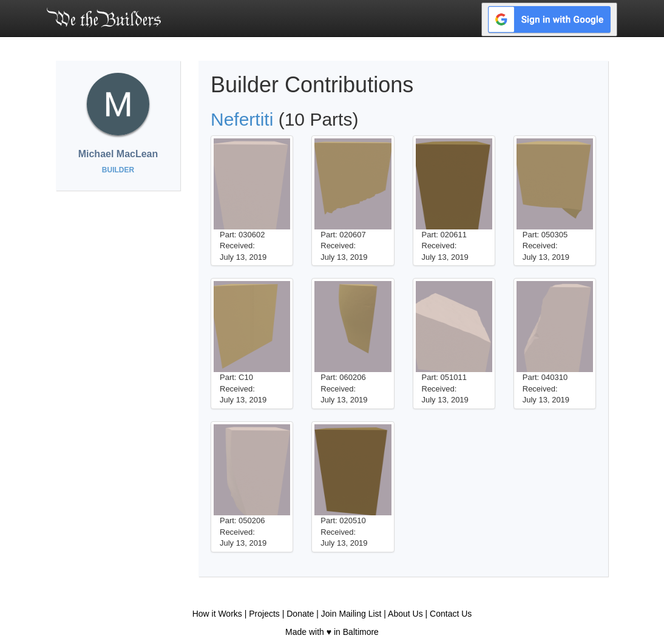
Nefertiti (242, 119)
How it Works (217, 614)
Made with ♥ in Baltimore (332, 632)
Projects (264, 614)
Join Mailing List (351, 614)
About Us (405, 614)
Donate (300, 614)
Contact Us (451, 614)
